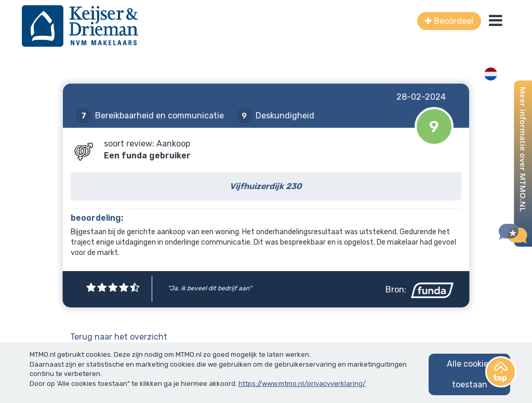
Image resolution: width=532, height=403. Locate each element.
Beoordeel (449, 21)
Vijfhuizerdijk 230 (266, 186)
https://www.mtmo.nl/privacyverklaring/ (302, 384)
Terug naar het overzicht (119, 337)
